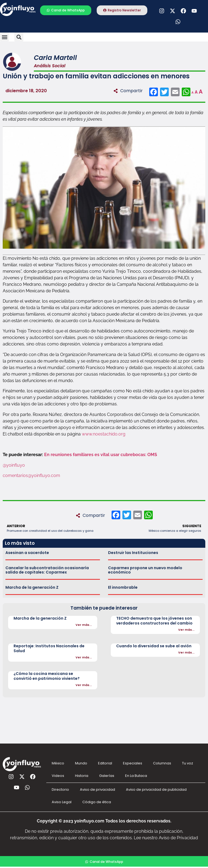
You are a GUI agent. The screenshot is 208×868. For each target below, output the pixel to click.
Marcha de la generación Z (32, 587)
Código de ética (97, 802)
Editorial (105, 763)
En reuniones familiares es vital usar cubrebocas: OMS (101, 455)
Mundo (81, 763)
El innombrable (123, 587)
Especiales (133, 763)
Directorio (60, 789)
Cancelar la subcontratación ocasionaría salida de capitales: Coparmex (47, 570)
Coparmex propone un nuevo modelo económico (145, 570)
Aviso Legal (62, 802)
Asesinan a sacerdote (27, 553)
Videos (58, 776)
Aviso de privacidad (97, 789)
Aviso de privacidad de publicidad (156, 789)
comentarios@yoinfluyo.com (31, 475)
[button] (4, 37)
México (58, 763)
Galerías (107, 776)
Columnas (162, 763)
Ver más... (84, 625)
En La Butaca (136, 776)
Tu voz (188, 763)
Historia (82, 776)
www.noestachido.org (104, 434)
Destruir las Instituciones (133, 553)
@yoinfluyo (14, 465)
